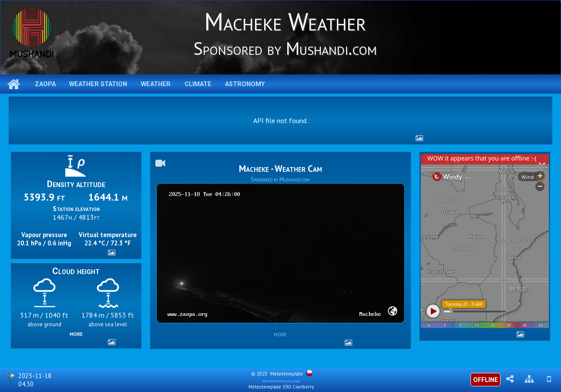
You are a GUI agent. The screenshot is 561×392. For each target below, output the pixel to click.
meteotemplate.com (281, 381)
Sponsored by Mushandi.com (280, 179)
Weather (156, 84)
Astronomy (245, 84)
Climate (198, 84)
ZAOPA (45, 84)
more (76, 333)
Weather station (98, 84)
